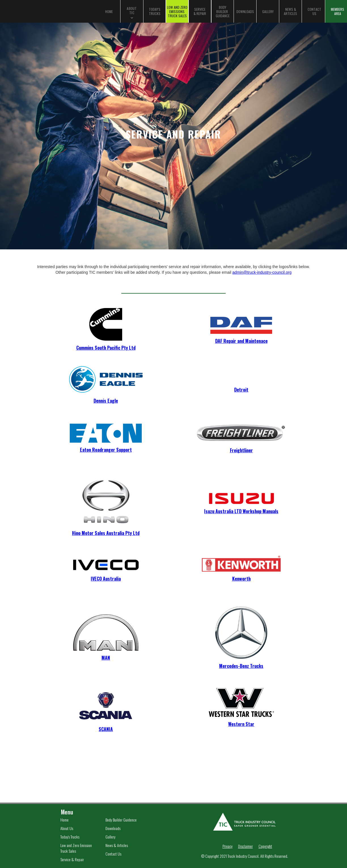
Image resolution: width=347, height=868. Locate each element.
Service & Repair (72, 859)
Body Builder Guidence (121, 820)
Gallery (110, 837)
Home (64, 820)
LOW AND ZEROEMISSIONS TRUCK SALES (177, 11)
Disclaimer (246, 846)
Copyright (265, 846)
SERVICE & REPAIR (200, 11)
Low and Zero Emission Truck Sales (76, 848)
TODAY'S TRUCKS (155, 11)
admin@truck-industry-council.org (262, 272)
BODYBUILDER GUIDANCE (223, 11)
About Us (67, 828)
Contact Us (113, 854)
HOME (109, 11)
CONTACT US (314, 11)
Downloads (113, 828)
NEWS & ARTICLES (290, 11)
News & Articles (117, 845)
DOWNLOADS (245, 11)
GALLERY (268, 11)
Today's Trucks (70, 837)
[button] (132, 11)
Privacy (228, 846)
